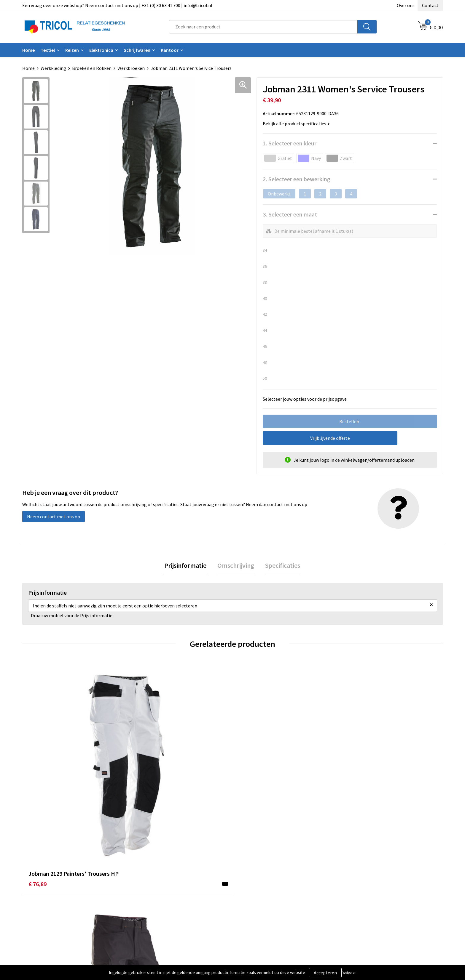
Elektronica (101, 50)
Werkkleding (53, 68)
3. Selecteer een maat (290, 214)
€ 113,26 (144, 787)
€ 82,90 (353, 778)
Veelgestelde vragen (156, 898)
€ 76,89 (38, 778)
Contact (430, 5)
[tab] (187, 566)
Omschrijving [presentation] (236, 566)
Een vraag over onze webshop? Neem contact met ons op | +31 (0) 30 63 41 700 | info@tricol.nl (117, 5)
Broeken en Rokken (92, 68)
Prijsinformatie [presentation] (187, 566)
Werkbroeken (131, 68)
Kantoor (170, 50)
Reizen (72, 50)
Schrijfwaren (137, 50)
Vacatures (145, 907)
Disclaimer (355, 898)
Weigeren (349, 972)
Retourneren (253, 898)
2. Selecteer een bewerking (297, 179)
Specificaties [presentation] (281, 566)
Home (28, 50)
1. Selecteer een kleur (290, 143)
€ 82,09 (248, 778)
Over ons (406, 5)
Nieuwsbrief (148, 889)
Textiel (48, 50)
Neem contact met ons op (54, 517)
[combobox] (263, 27)
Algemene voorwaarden (368, 880)
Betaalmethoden (257, 889)
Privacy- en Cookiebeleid (369, 889)
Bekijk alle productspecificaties (296, 123)
